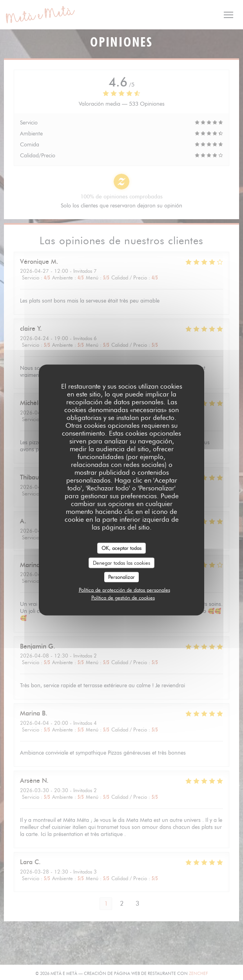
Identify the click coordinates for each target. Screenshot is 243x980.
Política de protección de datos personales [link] (124, 589)
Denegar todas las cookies (121, 562)
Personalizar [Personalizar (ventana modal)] (121, 577)
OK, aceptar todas (121, 548)
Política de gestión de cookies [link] (123, 597)
